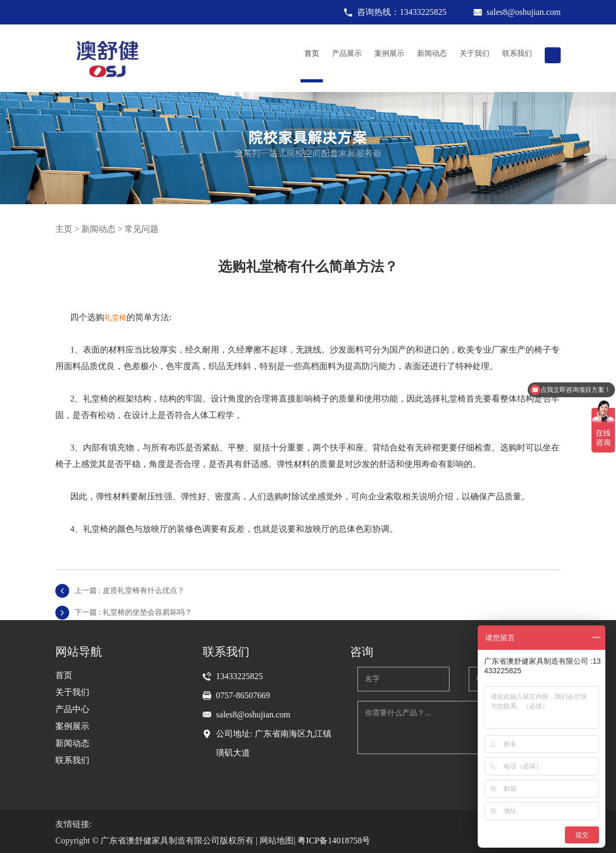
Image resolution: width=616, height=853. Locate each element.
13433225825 (239, 676)
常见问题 (141, 229)
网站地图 (277, 841)
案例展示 (389, 53)
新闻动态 (432, 53)
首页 (312, 53)
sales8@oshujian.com (523, 12)
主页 (64, 229)
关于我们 (475, 53)
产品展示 (347, 53)
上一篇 (130, 591)
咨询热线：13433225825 (402, 12)
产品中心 (72, 709)
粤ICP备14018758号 (334, 841)
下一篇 (133, 612)
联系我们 (517, 53)
